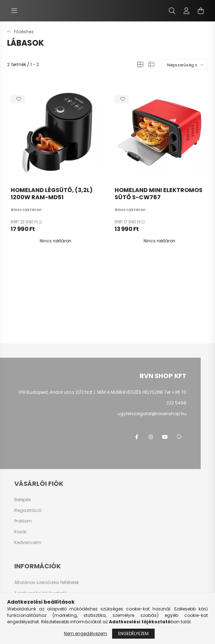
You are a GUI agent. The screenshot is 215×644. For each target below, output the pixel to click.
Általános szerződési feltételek (47, 583)
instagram (151, 437)
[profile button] (186, 11)
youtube (165, 437)
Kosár (21, 532)
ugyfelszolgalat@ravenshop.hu (152, 414)
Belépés (23, 500)
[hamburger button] (14, 11)
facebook (136, 437)
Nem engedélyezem (86, 633)
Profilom (23, 521)
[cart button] (201, 11)
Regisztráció (28, 510)
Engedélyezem (133, 633)
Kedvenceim (28, 543)
